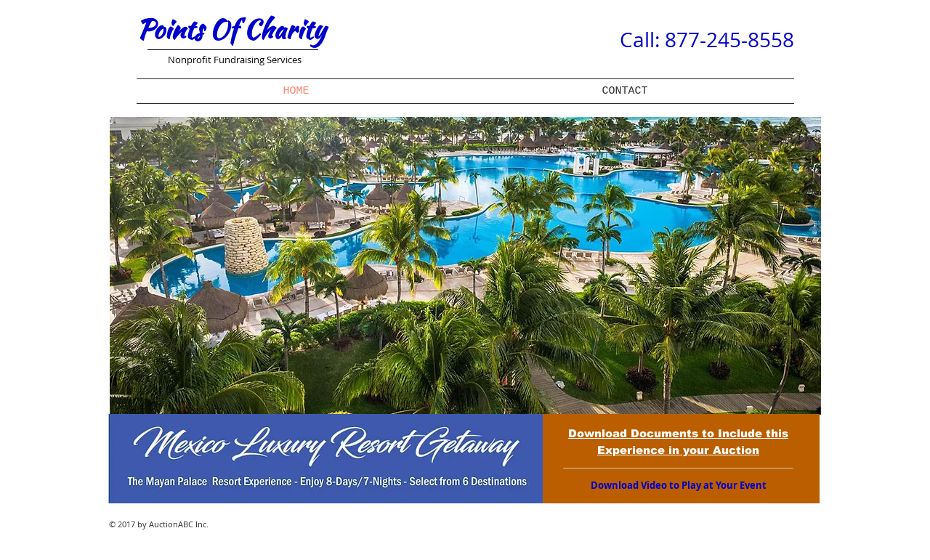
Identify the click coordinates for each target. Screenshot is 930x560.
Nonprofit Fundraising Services (235, 60)
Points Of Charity (231, 29)
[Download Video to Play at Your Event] (678, 486)
